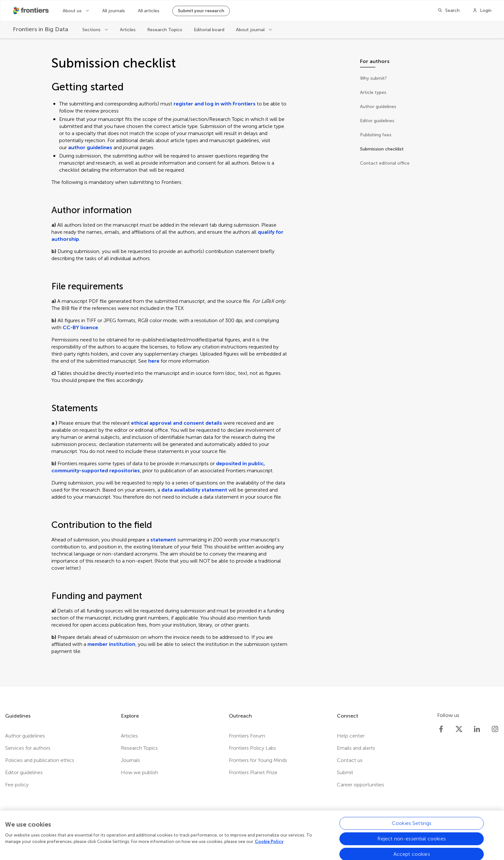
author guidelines (90, 147)
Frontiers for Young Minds (258, 760)
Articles (128, 30)
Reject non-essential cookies (411, 843)
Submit (345, 772)
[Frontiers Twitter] (459, 729)
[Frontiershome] (32, 11)
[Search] (449, 11)
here (154, 361)
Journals (130, 760)
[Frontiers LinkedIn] (477, 729)
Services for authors (28, 748)
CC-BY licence (80, 327)
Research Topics (165, 30)
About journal (251, 30)
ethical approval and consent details (177, 423)
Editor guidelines (24, 772)
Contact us (350, 760)
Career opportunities (360, 785)
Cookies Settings (412, 827)
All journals (114, 11)
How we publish (139, 772)
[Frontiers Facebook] (441, 729)
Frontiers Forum (247, 736)
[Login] (482, 11)
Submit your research (201, 11)
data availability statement (194, 490)
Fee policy (17, 785)
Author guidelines (25, 736)
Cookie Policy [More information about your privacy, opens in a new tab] (269, 846)
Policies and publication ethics (40, 760)
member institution (111, 644)
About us (73, 11)
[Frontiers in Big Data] (41, 29)
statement (163, 540)
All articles (149, 11)
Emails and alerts (356, 748)
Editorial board (209, 30)
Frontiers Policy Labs (252, 748)
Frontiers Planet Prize (253, 772)
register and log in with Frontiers (215, 104)
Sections (92, 30)
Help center (351, 736)
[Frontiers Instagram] (495, 729)
